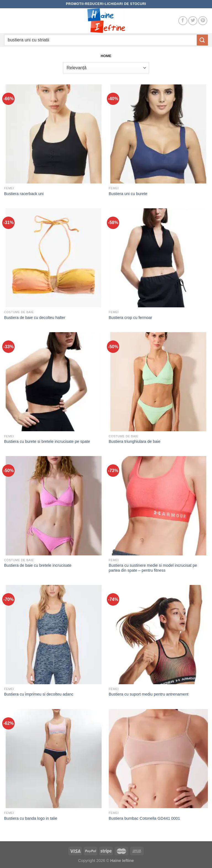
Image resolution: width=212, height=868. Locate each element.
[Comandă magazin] (106, 68)
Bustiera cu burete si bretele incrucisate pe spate (47, 441)
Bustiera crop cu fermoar (131, 318)
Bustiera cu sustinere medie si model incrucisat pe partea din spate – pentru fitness (153, 568)
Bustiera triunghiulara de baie (135, 441)
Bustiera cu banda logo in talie (31, 818)
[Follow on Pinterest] (203, 21)
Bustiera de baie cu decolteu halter (35, 318)
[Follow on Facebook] (183, 21)
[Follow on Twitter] (193, 21)
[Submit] (202, 40)
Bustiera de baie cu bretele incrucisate (38, 565)
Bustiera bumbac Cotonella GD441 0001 (144, 818)
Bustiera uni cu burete (128, 194)
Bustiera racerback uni (24, 194)
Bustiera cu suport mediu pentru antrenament (149, 694)
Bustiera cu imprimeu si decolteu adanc (39, 694)
